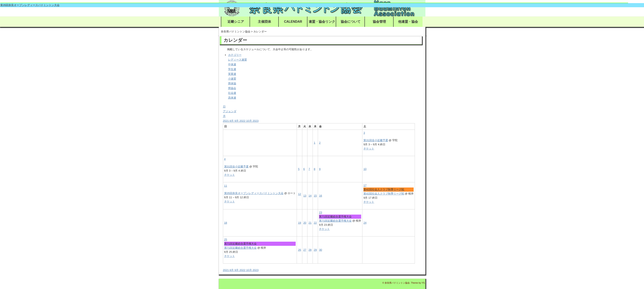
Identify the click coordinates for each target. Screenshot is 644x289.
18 (226, 223)
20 (305, 223)
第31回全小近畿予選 (376, 140)
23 (320, 212)
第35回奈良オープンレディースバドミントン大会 (254, 193)
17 (365, 185)
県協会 (232, 88)
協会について (351, 22)
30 (320, 250)
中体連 (232, 64)
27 (305, 250)
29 (315, 250)
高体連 (232, 98)
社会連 (232, 93)
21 (310, 223)
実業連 (232, 74)
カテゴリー (235, 55)
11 (226, 186)
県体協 (232, 83)
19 (299, 223)
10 (365, 169)
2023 (255, 121)
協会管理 (379, 22)
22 (315, 223)
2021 (226, 121)
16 (320, 196)
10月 (249, 121)
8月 (232, 121)
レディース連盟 (237, 60)
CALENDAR (293, 22)
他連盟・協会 (408, 22)
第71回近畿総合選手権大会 (335, 221)
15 (315, 196)
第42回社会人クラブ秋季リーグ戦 (384, 194)
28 (310, 250)
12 (299, 194)
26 (299, 250)
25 (226, 239)
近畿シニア (236, 22)
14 (310, 196)
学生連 (232, 69)
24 (365, 223)
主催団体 (264, 22)
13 (305, 196)
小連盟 (232, 79)
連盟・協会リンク (322, 22)
